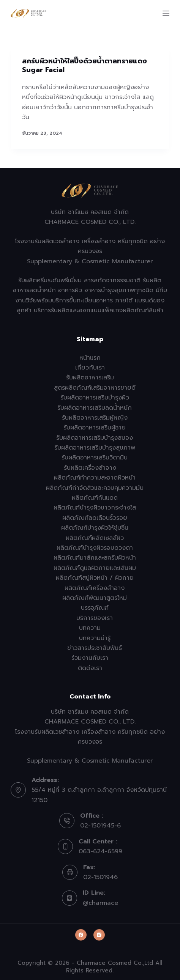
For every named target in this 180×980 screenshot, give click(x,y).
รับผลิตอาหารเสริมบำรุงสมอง (95, 438)
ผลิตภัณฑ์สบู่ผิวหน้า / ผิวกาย (95, 578)
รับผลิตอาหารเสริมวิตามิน (95, 458)
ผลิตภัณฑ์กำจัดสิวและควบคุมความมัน (95, 488)
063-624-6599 (100, 851)
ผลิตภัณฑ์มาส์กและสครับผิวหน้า (95, 558)
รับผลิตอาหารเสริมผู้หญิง (95, 418)
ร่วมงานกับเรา (90, 658)
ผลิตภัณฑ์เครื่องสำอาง (95, 588)
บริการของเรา (95, 618)
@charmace (100, 903)
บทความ (90, 628)
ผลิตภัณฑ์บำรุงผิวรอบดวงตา (95, 548)
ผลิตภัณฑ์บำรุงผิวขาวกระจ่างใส (95, 508)
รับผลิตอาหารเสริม (90, 378)
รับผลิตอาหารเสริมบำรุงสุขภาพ (95, 448)
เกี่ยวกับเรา (90, 368)
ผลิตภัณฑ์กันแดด (95, 498)
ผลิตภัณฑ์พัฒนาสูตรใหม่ (95, 598)
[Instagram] (99, 935)
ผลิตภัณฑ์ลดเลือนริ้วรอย (95, 518)
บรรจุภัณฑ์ (95, 608)
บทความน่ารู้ (95, 638)
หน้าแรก (90, 358)
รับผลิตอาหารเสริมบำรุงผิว (95, 398)
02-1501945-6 (100, 826)
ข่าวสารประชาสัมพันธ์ (95, 648)
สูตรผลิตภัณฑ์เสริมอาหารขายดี (95, 388)
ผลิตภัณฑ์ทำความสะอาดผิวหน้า (95, 478)
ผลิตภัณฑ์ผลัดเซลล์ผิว (95, 538)
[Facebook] (81, 935)
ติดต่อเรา (90, 668)
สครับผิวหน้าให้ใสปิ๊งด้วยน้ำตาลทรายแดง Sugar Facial (84, 65)
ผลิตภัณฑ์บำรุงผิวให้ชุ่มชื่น (95, 528)
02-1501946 (100, 877)
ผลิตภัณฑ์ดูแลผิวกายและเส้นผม (95, 568)
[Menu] (166, 13)
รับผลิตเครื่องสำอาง (90, 468)
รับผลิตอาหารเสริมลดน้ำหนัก (95, 408)
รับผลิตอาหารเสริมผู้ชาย (95, 428)
